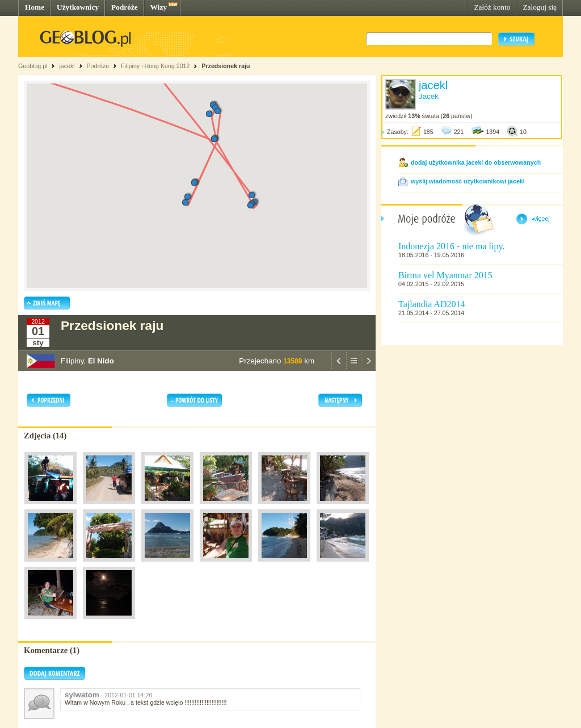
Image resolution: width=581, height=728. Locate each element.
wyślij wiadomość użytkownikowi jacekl (468, 181)
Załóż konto (492, 7)
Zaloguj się (540, 7)
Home (35, 7)
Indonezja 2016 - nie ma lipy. (451, 246)
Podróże (125, 7)
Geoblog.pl (33, 66)
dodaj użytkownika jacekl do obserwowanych (476, 162)
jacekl (67, 66)
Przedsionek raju (226, 66)
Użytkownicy (78, 7)
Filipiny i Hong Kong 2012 (155, 66)
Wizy (159, 7)
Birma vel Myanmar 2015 (445, 275)
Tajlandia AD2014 (432, 304)
